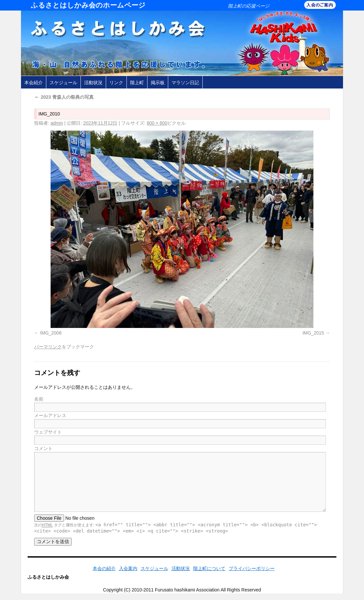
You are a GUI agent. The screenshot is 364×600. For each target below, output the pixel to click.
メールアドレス (50, 415)
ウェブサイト (48, 432)
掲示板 (158, 83)
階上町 (137, 83)
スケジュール (63, 83)
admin (57, 123)
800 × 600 (157, 123)
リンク (116, 83)
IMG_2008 (51, 333)
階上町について (209, 568)
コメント (43, 448)
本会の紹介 (104, 568)
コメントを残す (57, 373)
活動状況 (93, 83)
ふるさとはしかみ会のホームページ (88, 5)
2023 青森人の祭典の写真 (64, 97)
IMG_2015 (313, 333)
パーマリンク (48, 347)
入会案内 (128, 568)
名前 (39, 399)
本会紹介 (34, 83)
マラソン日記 (185, 83)
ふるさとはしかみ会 (48, 577)
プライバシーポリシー (252, 568)
